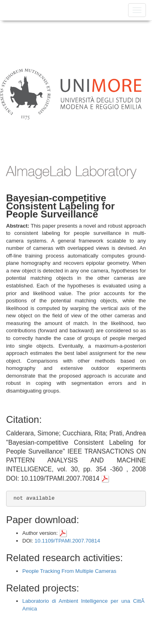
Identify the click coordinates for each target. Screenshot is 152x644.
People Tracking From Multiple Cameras (69, 571)
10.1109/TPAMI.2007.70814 (67, 541)
